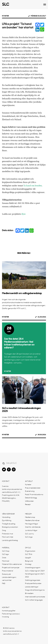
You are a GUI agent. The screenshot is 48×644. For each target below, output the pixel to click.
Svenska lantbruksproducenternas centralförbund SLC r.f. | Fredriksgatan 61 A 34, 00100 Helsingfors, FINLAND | (12, 494)
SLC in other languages (34, 600)
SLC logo (5, 554)
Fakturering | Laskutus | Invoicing (11, 615)
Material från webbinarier (12, 564)
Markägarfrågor (32, 524)
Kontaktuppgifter (9, 611)
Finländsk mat (8, 534)
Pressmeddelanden (33, 488)
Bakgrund (29, 561)
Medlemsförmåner (32, 521)
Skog (4, 531)
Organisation (30, 551)
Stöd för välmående (33, 527)
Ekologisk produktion (10, 527)
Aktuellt (29, 481)
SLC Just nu (30, 534)
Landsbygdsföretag (10, 540)
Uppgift (28, 558)
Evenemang (30, 491)
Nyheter (6, 16)
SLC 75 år (29, 554)
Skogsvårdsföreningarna (35, 590)
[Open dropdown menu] (45, 5)
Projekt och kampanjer (11, 568)
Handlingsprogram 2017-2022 (35, 576)
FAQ (4, 584)
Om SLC (28, 548)
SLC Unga (29, 537)
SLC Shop (6, 551)
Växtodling (6, 517)
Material (6, 548)
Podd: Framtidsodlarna (34, 495)
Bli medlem (29, 594)
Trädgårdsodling (9, 524)
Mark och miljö (8, 537)
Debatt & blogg (31, 498)
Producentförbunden (33, 584)
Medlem (28, 514)
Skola (4, 558)
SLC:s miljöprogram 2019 (35, 571)
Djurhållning (7, 521)
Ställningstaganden (33, 580)
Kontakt (6, 481)
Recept (28, 505)
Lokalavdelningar (32, 587)
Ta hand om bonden (33, 186)
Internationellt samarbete (35, 597)
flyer (24, 214)
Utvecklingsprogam (33, 568)
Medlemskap (30, 517)
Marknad (6, 561)
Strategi (28, 564)
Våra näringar (8, 514)
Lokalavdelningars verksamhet (9, 579)
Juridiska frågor (31, 531)
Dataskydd (6, 574)
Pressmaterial (8, 571)
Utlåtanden (29, 501)
